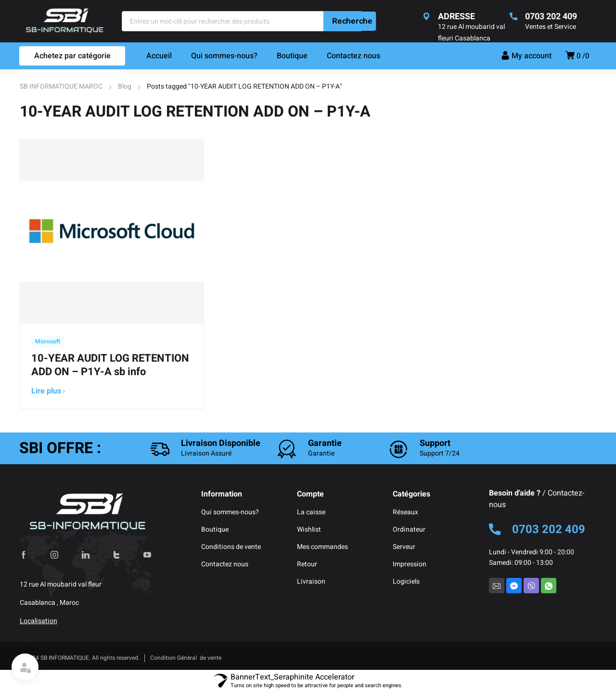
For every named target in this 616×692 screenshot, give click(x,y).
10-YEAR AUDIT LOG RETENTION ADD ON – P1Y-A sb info (110, 365)
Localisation (38, 621)
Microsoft (48, 341)
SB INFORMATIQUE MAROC (61, 86)
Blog (125, 86)
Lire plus (49, 391)
